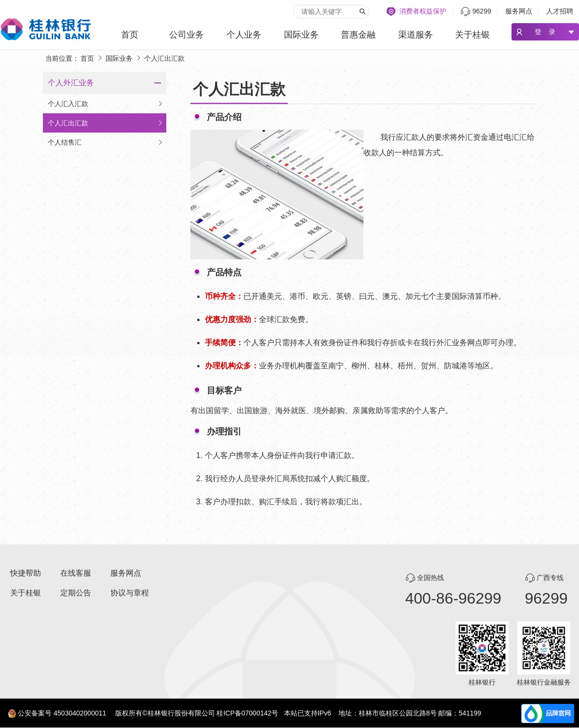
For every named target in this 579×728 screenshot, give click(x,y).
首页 (130, 35)
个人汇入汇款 (106, 104)
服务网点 (519, 11)
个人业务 (244, 35)
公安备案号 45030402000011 (62, 713)
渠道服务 (416, 35)
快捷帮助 (26, 573)
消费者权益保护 (423, 11)
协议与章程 (130, 593)
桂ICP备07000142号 (247, 713)
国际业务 (301, 35)
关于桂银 (472, 35)
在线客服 (76, 573)
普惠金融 (358, 35)
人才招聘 (560, 11)
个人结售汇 (106, 142)
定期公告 (76, 593)
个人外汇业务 (71, 83)
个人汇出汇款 (106, 123)
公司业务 (187, 35)
